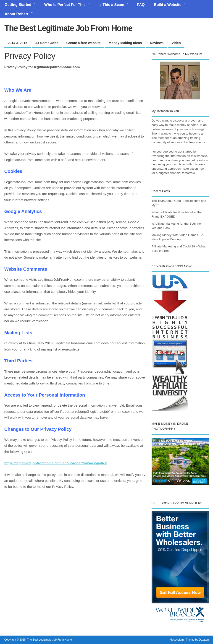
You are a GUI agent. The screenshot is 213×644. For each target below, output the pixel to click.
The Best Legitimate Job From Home (68, 28)
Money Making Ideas (125, 43)
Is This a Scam (111, 5)
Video (176, 43)
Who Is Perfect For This (65, 5)
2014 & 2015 (18, 43)
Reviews (157, 43)
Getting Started (18, 5)
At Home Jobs (47, 43)
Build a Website (168, 5)
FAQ (141, 5)
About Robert (16, 14)
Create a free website (83, 43)
